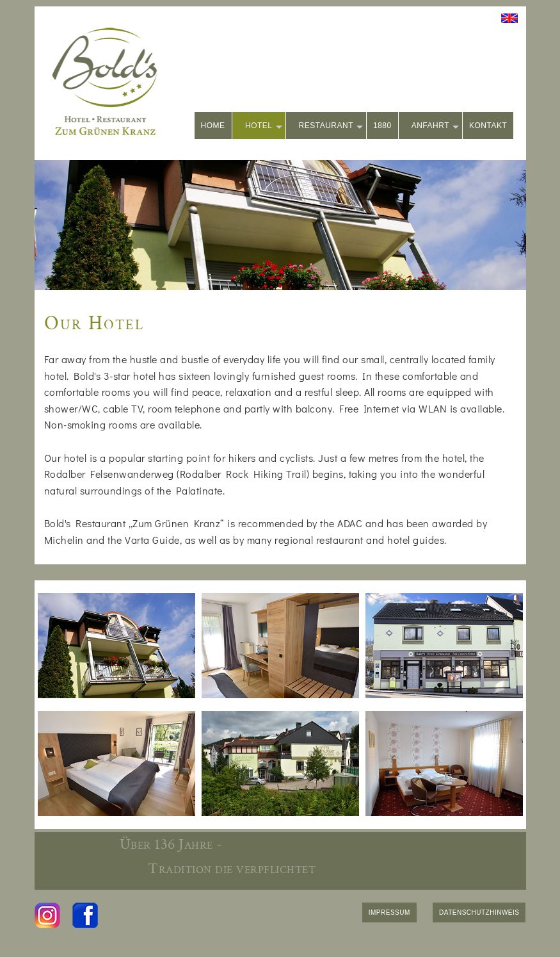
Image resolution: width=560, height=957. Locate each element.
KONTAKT (488, 126)
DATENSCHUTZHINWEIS (479, 912)
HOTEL (264, 127)
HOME (213, 126)
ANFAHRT (435, 127)
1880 (382, 126)
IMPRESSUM (389, 912)
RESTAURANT (331, 127)
